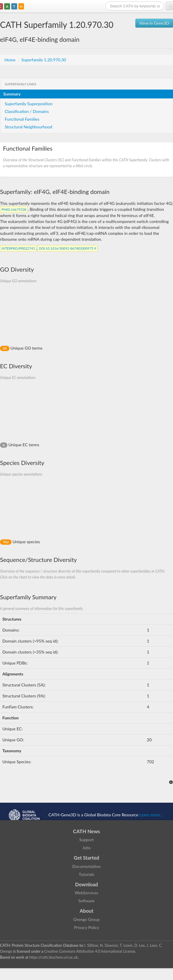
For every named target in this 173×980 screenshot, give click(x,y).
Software (87, 901)
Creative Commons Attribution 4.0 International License (90, 951)
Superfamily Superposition (29, 104)
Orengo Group (86, 919)
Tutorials (86, 874)
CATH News (87, 831)
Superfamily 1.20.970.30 (44, 60)
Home (11, 60)
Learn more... (151, 815)
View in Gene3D (154, 23)
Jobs (86, 848)
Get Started (86, 858)
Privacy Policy (86, 927)
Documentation (86, 866)
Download (87, 884)
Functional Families (22, 119)
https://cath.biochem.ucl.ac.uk (54, 957)
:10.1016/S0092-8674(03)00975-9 (68, 248)
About (87, 911)
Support (86, 840)
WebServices (86, 893)
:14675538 (14, 209)
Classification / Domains (27, 111)
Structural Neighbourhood (28, 127)
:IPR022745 (18, 248)
